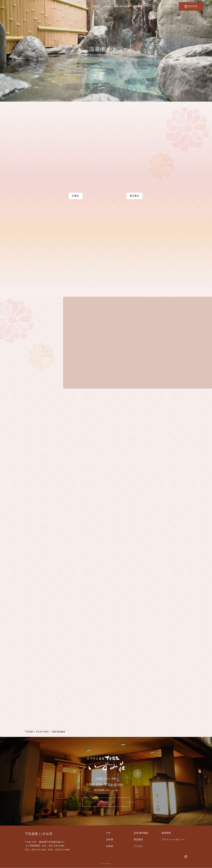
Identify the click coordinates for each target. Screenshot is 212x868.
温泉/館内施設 (122, 6)
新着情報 (166, 833)
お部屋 (107, 6)
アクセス (151, 6)
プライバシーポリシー (173, 839)
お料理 (96, 6)
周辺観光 (138, 6)
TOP (86, 6)
